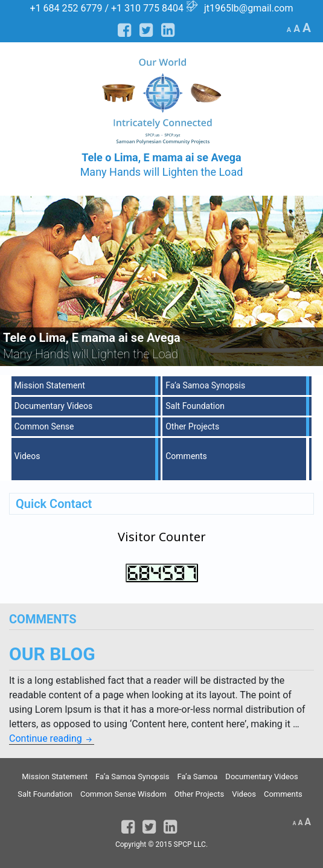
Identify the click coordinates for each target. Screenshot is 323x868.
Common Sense (44, 426)
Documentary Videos (54, 406)
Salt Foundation (195, 406)
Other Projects (192, 426)
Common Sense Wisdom (123, 794)
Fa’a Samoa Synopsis (205, 385)
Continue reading (52, 738)
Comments (186, 456)
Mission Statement (50, 385)
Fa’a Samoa (197, 776)
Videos (27, 456)
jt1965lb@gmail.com (249, 8)
